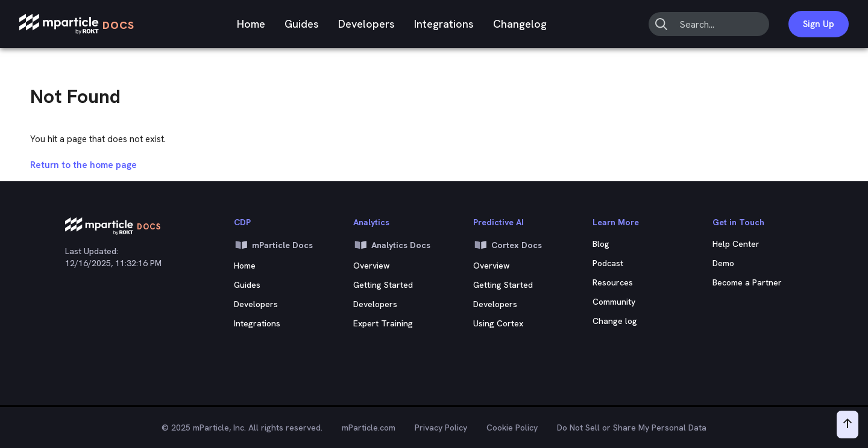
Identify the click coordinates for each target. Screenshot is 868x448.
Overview (372, 266)
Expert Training (383, 323)
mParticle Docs (273, 245)
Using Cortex (498, 323)
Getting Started (383, 285)
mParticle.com (369, 428)
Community (614, 302)
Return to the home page (83, 165)
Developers (366, 24)
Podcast (608, 263)
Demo (723, 263)
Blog (601, 244)
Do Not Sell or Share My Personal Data (632, 428)
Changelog (520, 24)
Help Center (736, 244)
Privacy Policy (441, 428)
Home (251, 24)
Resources (613, 282)
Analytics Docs (392, 245)
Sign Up (819, 24)
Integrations (444, 24)
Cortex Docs (508, 245)
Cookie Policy (512, 428)
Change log (615, 321)
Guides (302, 24)
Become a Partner (747, 282)
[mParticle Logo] (77, 24)
